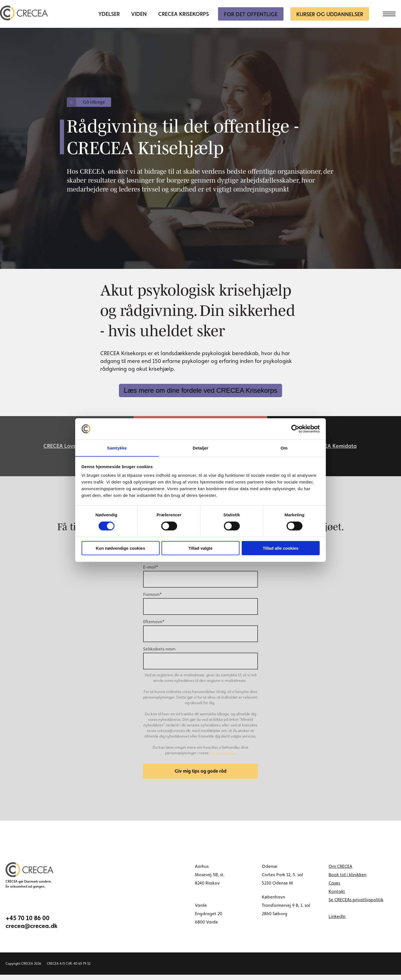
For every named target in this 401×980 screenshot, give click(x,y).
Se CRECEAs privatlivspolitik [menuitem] (356, 905)
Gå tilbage (94, 102)
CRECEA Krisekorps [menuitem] (184, 14)
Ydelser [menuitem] (109, 14)
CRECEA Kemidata (334, 448)
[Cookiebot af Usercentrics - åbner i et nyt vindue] (295, 429)
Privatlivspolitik (222, 756)
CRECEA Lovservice (67, 448)
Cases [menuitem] (334, 888)
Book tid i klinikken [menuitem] (348, 880)
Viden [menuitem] (139, 14)
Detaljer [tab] (200, 448)
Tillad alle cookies (280, 548)
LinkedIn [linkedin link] (337, 922)
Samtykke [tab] (117, 448)
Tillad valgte (200, 548)
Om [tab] (284, 448)
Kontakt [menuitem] (337, 897)
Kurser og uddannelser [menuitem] (330, 14)
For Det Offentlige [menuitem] (251, 14)
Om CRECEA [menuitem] (340, 872)
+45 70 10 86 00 (28, 923)
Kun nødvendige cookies (121, 548)
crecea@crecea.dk (32, 931)
